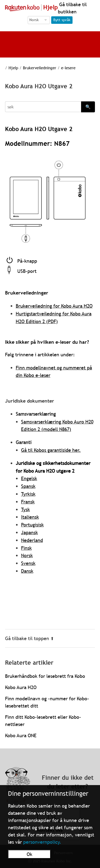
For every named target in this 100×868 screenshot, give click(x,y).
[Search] (43, 107)
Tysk (25, 509)
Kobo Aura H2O (21, 687)
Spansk (28, 486)
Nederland (32, 540)
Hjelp (10, 68)
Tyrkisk (28, 494)
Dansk (27, 571)
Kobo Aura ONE (21, 735)
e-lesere (62, 68)
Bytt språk (62, 20)
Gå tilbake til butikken (72, 8)
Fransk (28, 502)
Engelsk (29, 478)
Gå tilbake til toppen (29, 638)
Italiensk (30, 517)
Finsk (26, 548)
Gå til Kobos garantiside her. (51, 450)
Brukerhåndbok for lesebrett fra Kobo (45, 676)
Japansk (29, 532)
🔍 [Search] (88, 107)
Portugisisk (32, 525)
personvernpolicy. (42, 842)
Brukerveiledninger (35, 68)
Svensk (28, 563)
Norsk (27, 555)
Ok (29, 854)
